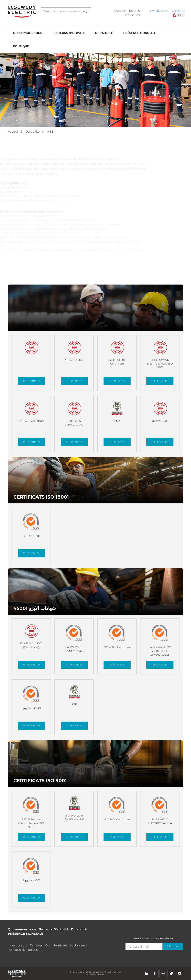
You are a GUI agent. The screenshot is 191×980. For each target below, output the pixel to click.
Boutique (21, 46)
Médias (134, 11)
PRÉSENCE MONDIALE (140, 33)
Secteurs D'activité (69, 33)
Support (120, 11)
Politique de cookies (23, 950)
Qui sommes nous (28, 33)
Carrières (179, 11)
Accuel (13, 132)
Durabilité (104, 33)
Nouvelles (132, 15)
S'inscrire (173, 946)
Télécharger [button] (31, 381)
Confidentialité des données (66, 945)
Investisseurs (159, 11)
